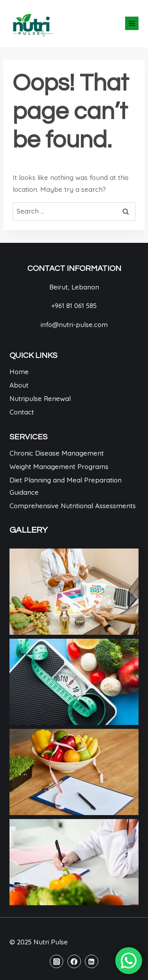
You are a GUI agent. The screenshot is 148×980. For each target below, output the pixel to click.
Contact (22, 412)
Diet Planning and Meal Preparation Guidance (66, 486)
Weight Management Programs (59, 466)
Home (19, 372)
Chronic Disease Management (57, 453)
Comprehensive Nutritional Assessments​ (73, 506)
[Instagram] (56, 961)
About (19, 385)
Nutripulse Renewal (40, 398)
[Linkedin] (92, 961)
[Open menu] (132, 23)
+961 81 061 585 (74, 306)
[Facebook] (74, 961)
